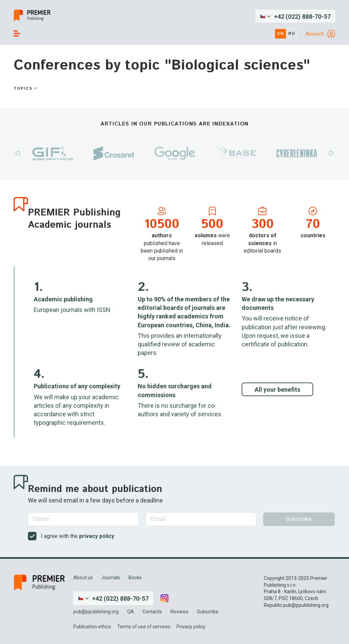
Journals (111, 578)
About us (83, 578)
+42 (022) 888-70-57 (302, 17)
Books (135, 578)
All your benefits (277, 390)
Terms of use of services (144, 627)
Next (331, 153)
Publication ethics (92, 627)
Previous (18, 153)
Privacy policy (191, 627)
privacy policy (97, 536)
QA (131, 612)
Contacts (152, 612)
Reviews (179, 612)
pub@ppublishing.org (96, 612)
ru (292, 34)
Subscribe (208, 612)
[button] (295, 16)
